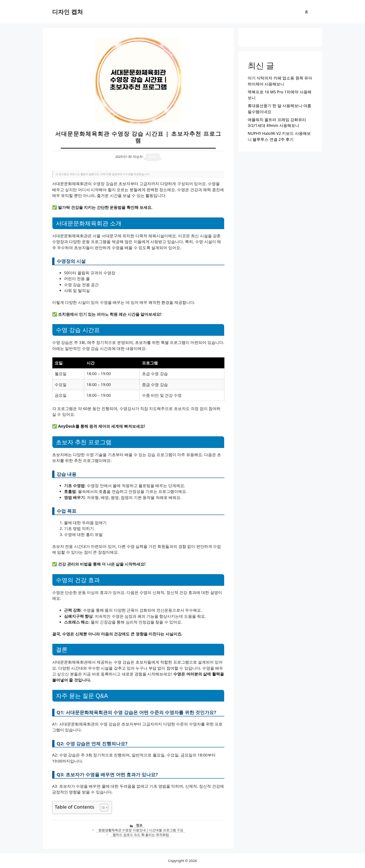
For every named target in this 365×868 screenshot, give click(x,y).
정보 (139, 825)
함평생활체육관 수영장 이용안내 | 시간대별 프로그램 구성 (141, 830)
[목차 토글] (102, 807)
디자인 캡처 (68, 12)
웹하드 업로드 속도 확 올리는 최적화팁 (141, 835)
